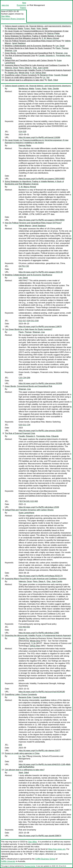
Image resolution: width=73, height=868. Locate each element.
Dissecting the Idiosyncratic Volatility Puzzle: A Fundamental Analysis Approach (38, 70)
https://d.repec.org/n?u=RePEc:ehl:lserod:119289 (39, 137)
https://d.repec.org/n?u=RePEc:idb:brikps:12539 (39, 507)
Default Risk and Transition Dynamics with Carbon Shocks (29, 60)
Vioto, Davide (42, 29)
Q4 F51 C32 (24, 266)
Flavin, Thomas (62, 48)
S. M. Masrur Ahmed (50, 38)
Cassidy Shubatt (61, 75)
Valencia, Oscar (11, 68)
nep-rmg (5, 5)
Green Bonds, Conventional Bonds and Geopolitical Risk (28, 53)
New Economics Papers (21, 5)
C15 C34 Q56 (24, 378)
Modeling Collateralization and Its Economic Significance (28, 46)
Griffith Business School (45, 859)
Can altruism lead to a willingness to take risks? (25, 80)
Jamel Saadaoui (19, 43)
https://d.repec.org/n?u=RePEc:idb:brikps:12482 (39, 633)
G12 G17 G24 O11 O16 (29, 321)
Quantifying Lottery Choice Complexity (21, 75)
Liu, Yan (46, 78)
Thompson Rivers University (13, 19)
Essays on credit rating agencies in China (22, 78)
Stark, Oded (53, 80)
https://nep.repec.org (57, 849)
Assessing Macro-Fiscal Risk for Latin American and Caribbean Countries (35, 65)
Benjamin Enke (47, 75)
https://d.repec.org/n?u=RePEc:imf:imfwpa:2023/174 (41, 576)
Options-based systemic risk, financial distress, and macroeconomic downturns (38, 26)
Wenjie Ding (24, 73)
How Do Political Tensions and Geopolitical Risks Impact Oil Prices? (33, 41)
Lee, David (60, 46)
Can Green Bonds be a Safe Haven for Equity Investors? (29, 48)
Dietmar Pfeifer (53, 33)
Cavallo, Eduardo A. (47, 56)
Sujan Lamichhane (26, 513)
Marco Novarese (47, 852)
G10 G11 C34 (24, 425)
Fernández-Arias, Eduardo (47, 436)
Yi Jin (32, 73)
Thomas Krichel (30, 866)
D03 (20, 745)
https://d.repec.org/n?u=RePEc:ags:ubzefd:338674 (40, 836)
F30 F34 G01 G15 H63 (28, 501)
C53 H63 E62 (24, 627)
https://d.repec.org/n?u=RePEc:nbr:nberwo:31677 (39, 751)
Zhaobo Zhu (13, 73)
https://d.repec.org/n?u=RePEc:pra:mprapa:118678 (40, 327)
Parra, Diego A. (25, 68)
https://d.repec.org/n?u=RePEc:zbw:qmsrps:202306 (40, 383)
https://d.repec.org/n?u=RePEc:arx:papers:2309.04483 (42, 179)
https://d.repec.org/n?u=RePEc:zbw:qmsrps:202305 (40, 431)
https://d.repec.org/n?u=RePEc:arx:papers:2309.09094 (42, 220)
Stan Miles (6, 16)
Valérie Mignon (25, 226)
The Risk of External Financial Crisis (20, 56)
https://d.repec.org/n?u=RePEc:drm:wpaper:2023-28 (41, 272)
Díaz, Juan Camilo (41, 68)
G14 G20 (22, 132)
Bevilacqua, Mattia (15, 29)
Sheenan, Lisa (11, 51)
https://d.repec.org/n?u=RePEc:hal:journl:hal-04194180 (42, 692)
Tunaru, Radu (30, 29)
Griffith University (8, 861)
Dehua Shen (41, 73)
